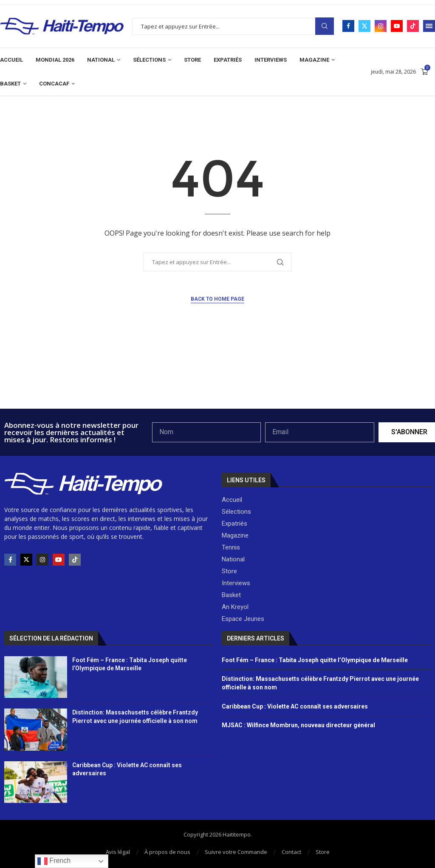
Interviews (271, 60)
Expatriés (228, 60)
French (54, 861)
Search (325, 26)
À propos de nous (167, 852)
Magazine (314, 60)
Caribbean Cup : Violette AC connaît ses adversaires (295, 706)
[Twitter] (364, 26)
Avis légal (118, 852)
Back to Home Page (217, 299)
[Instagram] (381, 26)
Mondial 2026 (55, 60)
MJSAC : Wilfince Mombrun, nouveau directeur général (298, 725)
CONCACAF (54, 84)
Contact (291, 852)
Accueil (11, 60)
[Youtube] (397, 26)
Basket (10, 84)
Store (192, 60)
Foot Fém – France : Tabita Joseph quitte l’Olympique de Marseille (315, 660)
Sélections (149, 60)
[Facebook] (348, 26)
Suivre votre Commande (236, 852)
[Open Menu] (429, 26)
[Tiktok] (413, 26)
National (101, 60)
